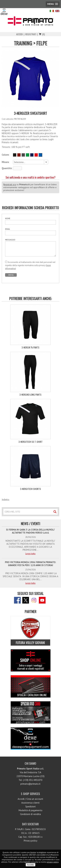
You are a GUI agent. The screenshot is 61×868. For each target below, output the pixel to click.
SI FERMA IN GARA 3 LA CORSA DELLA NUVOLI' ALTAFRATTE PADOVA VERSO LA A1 (30, 531)
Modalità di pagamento (30, 810)
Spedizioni (30, 806)
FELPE (42, 43)
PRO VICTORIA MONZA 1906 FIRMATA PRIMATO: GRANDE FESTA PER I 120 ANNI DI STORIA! (30, 564)
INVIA (11, 275)
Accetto (30, 865)
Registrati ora (10, 184)
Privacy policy (30, 841)
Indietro (5, 499)
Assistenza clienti (30, 803)
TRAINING (23, 43)
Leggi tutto (30, 554)
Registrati (31, 34)
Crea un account (35, 799)
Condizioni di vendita (30, 814)
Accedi (20, 34)
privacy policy (53, 862)
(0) (43, 34)
